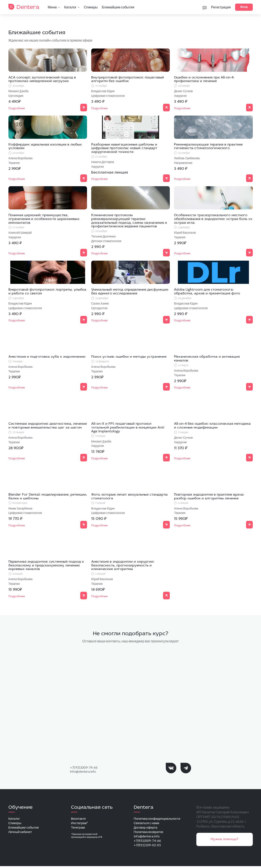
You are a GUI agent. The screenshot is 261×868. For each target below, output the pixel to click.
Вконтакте (79, 819)
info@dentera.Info (147, 837)
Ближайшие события (118, 7)
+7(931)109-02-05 (148, 847)
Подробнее (17, 526)
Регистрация (221, 7)
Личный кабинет (21, 833)
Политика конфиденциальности (159, 819)
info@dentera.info (83, 771)
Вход (244, 7)
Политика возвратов (149, 833)
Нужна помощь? (225, 839)
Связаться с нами (147, 823)
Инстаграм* (80, 823)
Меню (54, 7)
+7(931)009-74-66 (84, 767)
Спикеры (91, 7)
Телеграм (78, 828)
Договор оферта (146, 828)
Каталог (72, 7)
